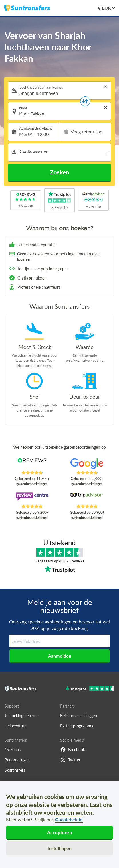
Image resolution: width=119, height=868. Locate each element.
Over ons (13, 750)
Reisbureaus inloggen (79, 716)
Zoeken (59, 172)
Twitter (70, 760)
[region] (59, 824)
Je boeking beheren (22, 716)
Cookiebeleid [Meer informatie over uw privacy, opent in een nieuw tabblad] (69, 819)
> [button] (106, 87)
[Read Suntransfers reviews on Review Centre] (32, 498)
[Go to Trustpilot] (90, 689)
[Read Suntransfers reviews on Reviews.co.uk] (32, 464)
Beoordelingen (17, 760)
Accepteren (59, 832)
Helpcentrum (16, 726)
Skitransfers (15, 770)
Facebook (73, 750)
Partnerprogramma (77, 726)
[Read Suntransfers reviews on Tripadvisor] (87, 498)
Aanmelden (60, 656)
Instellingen (60, 848)
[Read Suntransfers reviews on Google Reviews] (87, 464)
